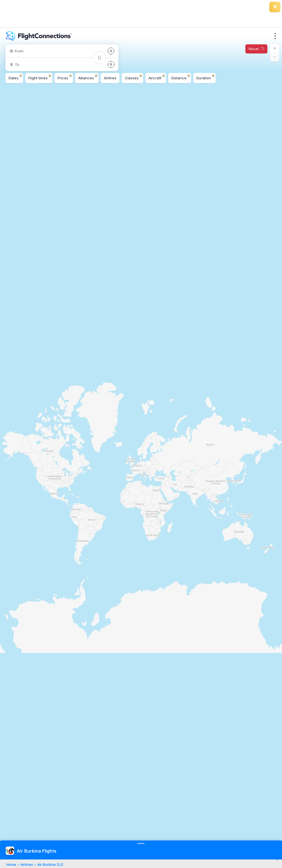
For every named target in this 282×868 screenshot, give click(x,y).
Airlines (27, 864)
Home (11, 864)
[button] (275, 48)
